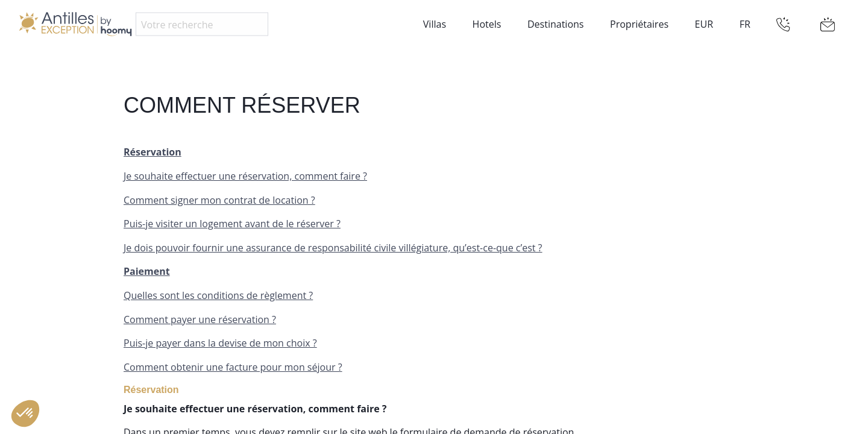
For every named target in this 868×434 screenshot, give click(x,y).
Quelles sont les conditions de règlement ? (218, 295)
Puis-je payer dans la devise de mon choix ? (220, 343)
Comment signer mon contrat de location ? (219, 200)
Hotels (487, 24)
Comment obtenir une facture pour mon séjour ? (233, 367)
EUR (704, 24)
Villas (435, 24)
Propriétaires (639, 24)
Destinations (555, 24)
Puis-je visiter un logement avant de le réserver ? (232, 224)
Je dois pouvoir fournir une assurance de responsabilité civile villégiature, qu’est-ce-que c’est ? (333, 248)
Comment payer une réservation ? (200, 319)
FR (745, 24)
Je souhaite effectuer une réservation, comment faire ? (245, 176)
